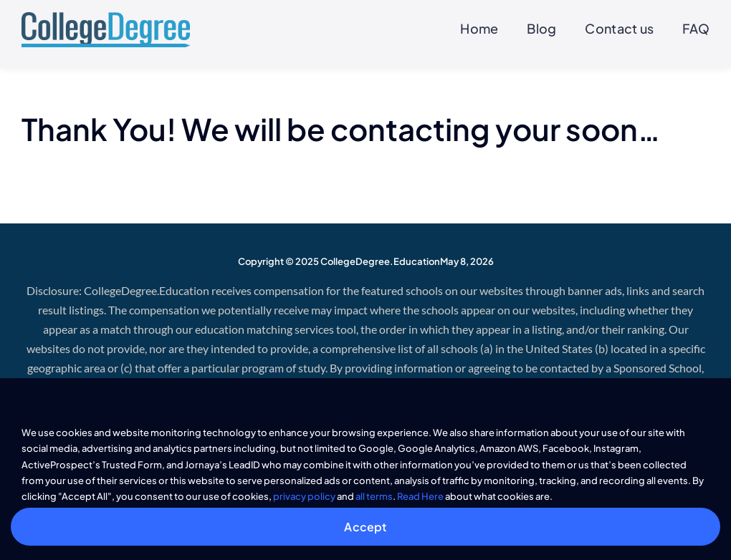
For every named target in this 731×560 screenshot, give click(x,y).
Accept (365, 527)
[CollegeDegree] (106, 18)
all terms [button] (374, 496)
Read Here (420, 496)
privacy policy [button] (304, 496)
